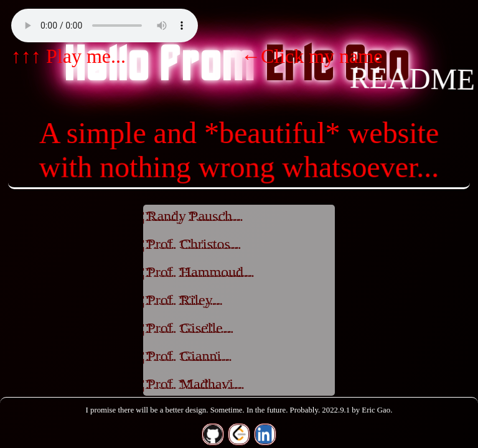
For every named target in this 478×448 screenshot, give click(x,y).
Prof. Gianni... (190, 356)
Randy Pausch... (195, 216)
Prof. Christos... (194, 244)
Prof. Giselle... (190, 328)
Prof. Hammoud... (201, 272)
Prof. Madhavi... (196, 384)
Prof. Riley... (185, 300)
